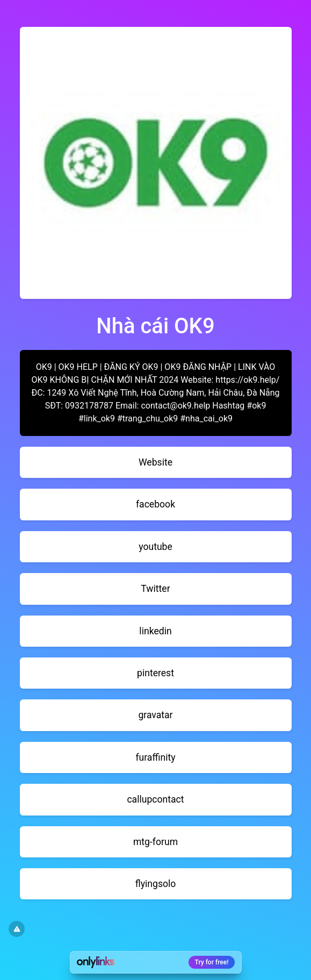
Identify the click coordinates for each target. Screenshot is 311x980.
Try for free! (212, 962)
